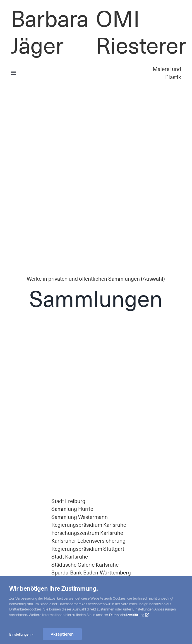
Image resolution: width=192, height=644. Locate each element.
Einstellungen (21, 634)
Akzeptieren (62, 634)
